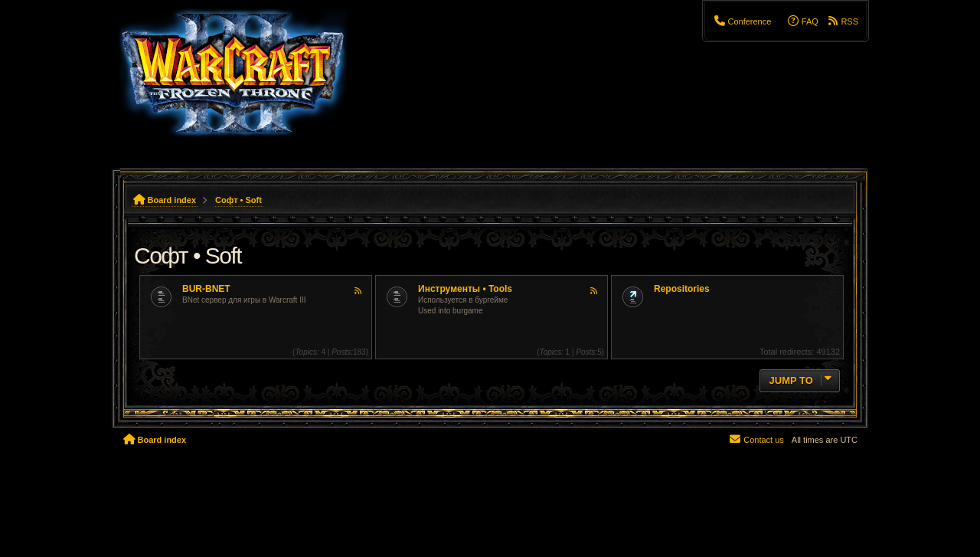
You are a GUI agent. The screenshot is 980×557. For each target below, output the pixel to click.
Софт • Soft (188, 256)
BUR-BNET (206, 289)
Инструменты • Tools (465, 289)
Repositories (682, 289)
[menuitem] (742, 21)
